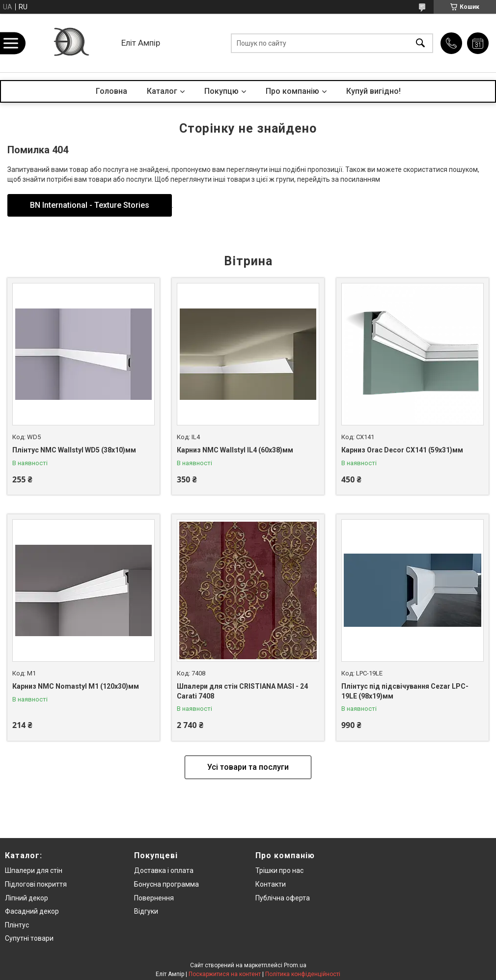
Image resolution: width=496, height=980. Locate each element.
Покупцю (221, 91)
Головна (111, 91)
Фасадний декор (32, 911)
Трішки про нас (279, 870)
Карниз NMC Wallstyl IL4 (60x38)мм (235, 450)
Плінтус (17, 925)
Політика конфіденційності (303, 974)
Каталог (162, 91)
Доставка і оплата (164, 870)
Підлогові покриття (36, 884)
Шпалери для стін (34, 870)
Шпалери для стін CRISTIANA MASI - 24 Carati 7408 (242, 691)
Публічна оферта (283, 898)
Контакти (271, 884)
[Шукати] (420, 43)
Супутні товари (29, 938)
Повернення (154, 898)
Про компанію (292, 91)
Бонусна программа (166, 884)
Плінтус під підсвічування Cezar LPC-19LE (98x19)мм (405, 691)
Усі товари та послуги (248, 767)
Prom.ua (295, 965)
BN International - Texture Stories (90, 205)
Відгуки (146, 911)
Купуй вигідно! (373, 91)
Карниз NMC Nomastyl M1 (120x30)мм (76, 686)
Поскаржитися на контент (225, 974)
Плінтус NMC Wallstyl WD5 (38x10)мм (74, 450)
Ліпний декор (27, 898)
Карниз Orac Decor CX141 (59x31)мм (402, 450)
